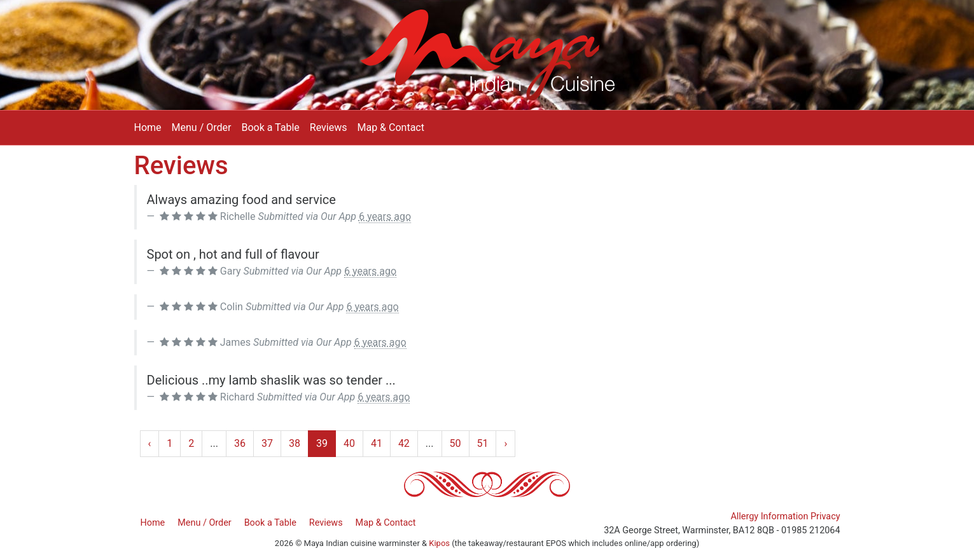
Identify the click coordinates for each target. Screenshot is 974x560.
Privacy (825, 516)
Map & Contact (390, 127)
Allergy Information (769, 516)
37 (267, 443)
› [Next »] (505, 443)
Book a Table (270, 127)
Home (148, 127)
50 (456, 443)
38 (295, 443)
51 (483, 443)
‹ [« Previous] (150, 443)
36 (240, 443)
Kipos (439, 543)
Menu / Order (202, 127)
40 (349, 443)
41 (377, 443)
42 (404, 443)
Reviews (329, 127)
